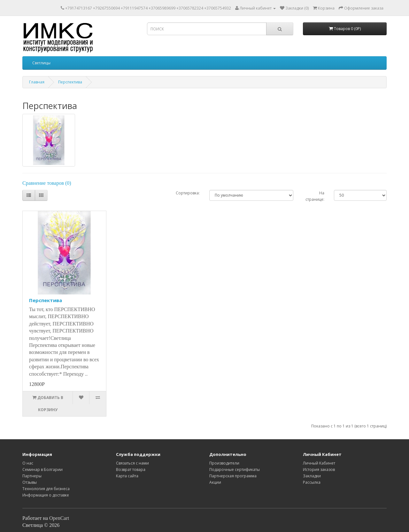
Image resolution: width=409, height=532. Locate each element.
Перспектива (70, 82)
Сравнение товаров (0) (47, 183)
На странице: (315, 196)
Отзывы (30, 482)
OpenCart (59, 518)
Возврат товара (131, 469)
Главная (37, 82)
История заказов (319, 469)
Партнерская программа (233, 476)
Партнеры (32, 476)
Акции (215, 482)
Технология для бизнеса (46, 489)
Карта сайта (127, 476)
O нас (28, 463)
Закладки (312, 476)
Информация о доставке (46, 495)
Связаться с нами (132, 463)
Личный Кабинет (319, 463)
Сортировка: (188, 193)
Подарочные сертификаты (235, 469)
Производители (224, 463)
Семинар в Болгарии (42, 469)
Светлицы (41, 63)
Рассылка (312, 482)
